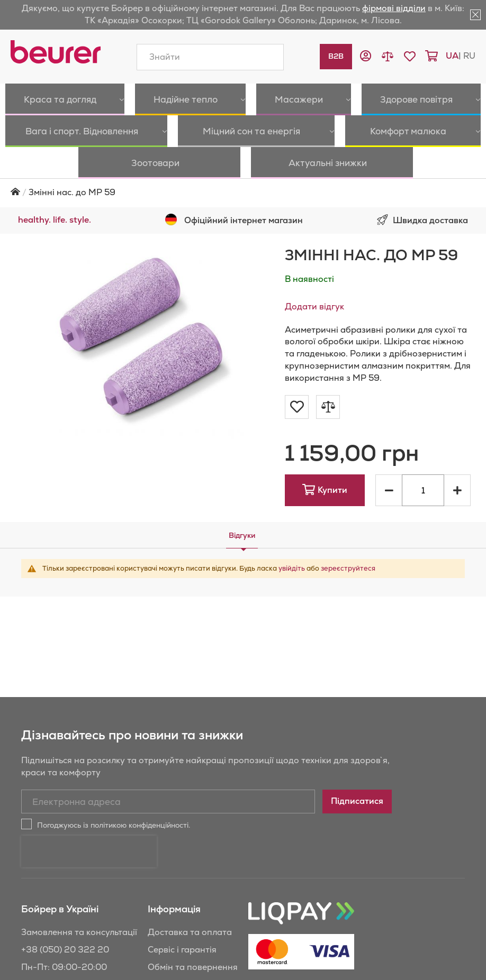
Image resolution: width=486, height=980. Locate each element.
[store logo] (56, 52)
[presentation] (89, 820)
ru (469, 56)
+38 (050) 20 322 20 (65, 918)
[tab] (242, 503)
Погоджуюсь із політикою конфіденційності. (114, 793)
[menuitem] (48, 99)
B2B (336, 56)
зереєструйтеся (348, 537)
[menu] (243, 115)
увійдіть (292, 537)
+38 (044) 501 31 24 (63, 970)
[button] (366, 57)
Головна (15, 160)
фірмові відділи (394, 8)
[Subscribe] (357, 770)
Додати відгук (314, 275)
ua (452, 56)
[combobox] (210, 57)
